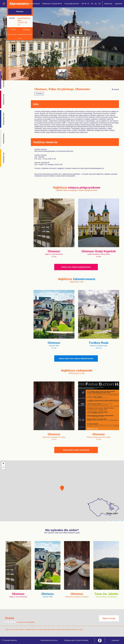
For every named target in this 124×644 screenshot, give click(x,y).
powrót (115, 89)
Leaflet (111, 521)
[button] (62, 488)
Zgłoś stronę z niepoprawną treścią (20, 34)
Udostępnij (26, 30)
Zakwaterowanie (34, 4)
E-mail (13, 30)
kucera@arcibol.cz (24, 18)
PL (96, 4)
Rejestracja (108, 4)
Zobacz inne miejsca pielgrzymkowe (76, 267)
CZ (88, 4)
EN (92, 4)
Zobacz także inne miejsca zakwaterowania (76, 358)
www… (20, 20)
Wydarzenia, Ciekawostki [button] (52, 4)
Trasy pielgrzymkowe (72, 4)
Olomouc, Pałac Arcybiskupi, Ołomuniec (62, 89)
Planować (20, 11)
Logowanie (118, 4)
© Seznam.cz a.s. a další (118, 521)
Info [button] (84, 4)
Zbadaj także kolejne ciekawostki (76, 450)
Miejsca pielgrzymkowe (18, 4)
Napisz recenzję (109, 618)
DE (100, 4)
